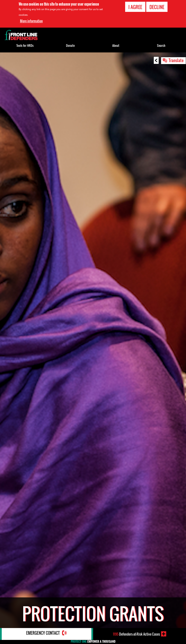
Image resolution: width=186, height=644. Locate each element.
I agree (135, 7)
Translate (176, 60)
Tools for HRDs (25, 45)
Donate (70, 45)
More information (31, 21)
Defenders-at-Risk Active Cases (136, 634)
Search (161, 45)
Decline (157, 7)
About (116, 45)
